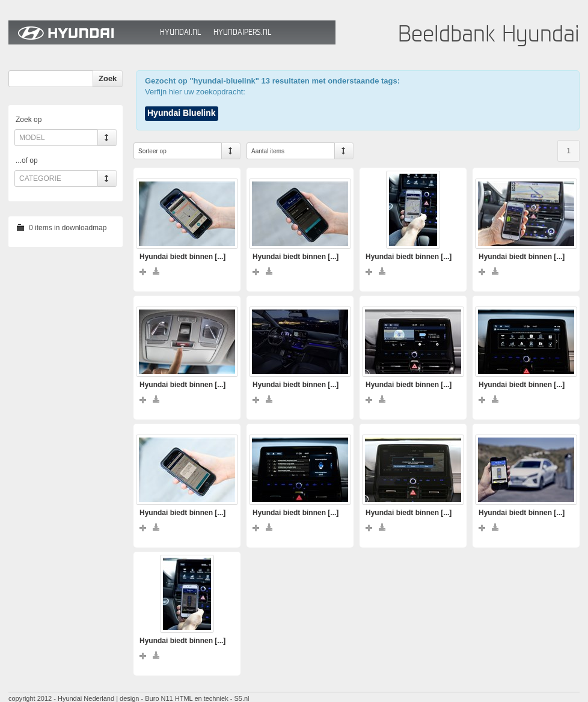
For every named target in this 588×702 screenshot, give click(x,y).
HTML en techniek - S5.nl (212, 698)
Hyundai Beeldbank (81, 32)
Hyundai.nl (180, 32)
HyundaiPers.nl (242, 32)
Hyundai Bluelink (182, 113)
